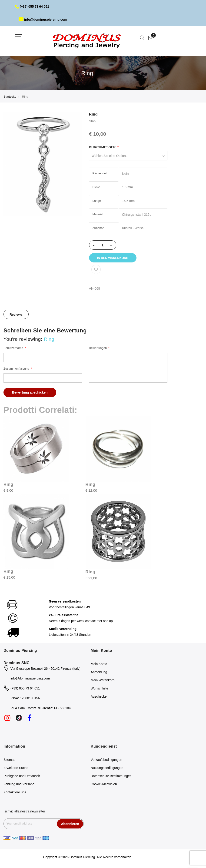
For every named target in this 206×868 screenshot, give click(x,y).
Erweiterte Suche (16, 768)
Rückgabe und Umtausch (22, 776)
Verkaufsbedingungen (106, 760)
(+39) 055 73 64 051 (32, 7)
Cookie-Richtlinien (104, 784)
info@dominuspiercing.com (43, 20)
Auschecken (100, 696)
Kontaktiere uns (15, 792)
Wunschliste (99, 688)
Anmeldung (99, 672)
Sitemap (9, 760)
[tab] (16, 314)
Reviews (16, 315)
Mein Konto (99, 664)
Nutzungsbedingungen (107, 768)
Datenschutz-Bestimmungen (111, 776)
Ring (8, 484)
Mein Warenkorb (103, 680)
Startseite (10, 97)
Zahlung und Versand (19, 784)
